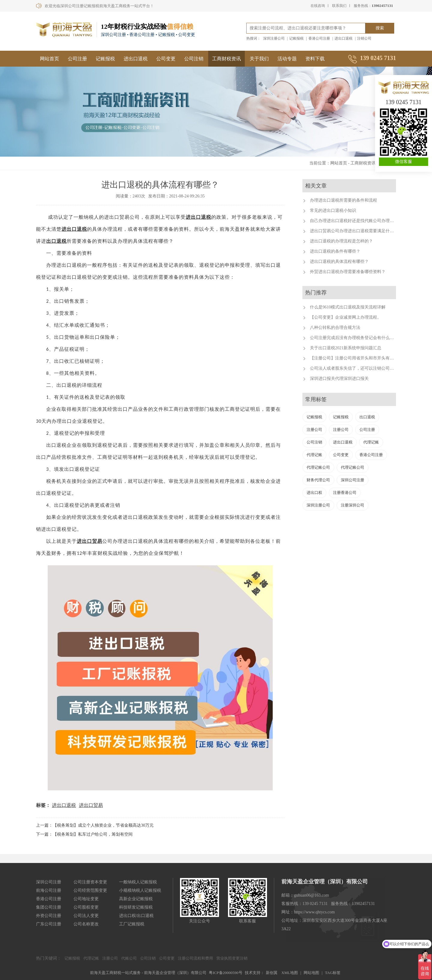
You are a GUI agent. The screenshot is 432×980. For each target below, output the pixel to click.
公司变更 (166, 59)
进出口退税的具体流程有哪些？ (339, 262)
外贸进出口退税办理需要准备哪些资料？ (348, 272)
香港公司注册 (319, 38)
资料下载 (315, 59)
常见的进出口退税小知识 (333, 210)
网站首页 (49, 59)
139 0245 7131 (403, 102)
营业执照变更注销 (232, 958)
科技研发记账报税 (136, 907)
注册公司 (314, 430)
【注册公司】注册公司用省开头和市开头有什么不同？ (360, 358)
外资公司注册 (49, 916)
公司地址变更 (86, 899)
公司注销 (194, 59)
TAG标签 (333, 973)
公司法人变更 (86, 916)
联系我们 (339, 6)
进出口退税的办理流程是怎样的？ (341, 241)
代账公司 (129, 958)
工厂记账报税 (132, 924)
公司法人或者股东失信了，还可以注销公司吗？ (354, 368)
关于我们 (259, 59)
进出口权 (314, 493)
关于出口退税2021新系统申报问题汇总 (346, 348)
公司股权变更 (86, 907)
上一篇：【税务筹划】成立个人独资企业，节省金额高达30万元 (95, 825)
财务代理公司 (318, 480)
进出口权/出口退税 (136, 916)
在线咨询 (318, 6)
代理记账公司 (318, 467)
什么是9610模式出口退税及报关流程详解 (348, 307)
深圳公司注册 (352, 480)
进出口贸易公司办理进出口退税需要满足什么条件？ (358, 231)
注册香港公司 (345, 493)
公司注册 (77, 59)
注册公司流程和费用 (195, 958)
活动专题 (287, 59)
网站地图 (311, 973)
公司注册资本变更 (90, 882)
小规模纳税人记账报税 (140, 890)
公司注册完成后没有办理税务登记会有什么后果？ (356, 338)
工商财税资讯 (226, 59)
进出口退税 (343, 38)
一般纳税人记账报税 (138, 882)
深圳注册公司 (274, 38)
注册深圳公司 (352, 505)
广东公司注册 (49, 924)
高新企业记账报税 (136, 899)
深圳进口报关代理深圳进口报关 (339, 379)
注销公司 (364, 38)
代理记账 (371, 442)
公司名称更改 (86, 924)
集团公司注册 (49, 907)
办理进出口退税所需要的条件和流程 (343, 200)
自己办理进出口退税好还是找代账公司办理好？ (354, 221)
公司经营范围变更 (90, 890)
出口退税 (201, 217)
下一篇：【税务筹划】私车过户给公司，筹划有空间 (84, 834)
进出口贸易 (91, 805)
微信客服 (403, 162)
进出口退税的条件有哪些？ (335, 251)
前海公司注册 (49, 890)
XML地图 (290, 973)
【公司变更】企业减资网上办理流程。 (346, 317)
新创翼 (272, 973)
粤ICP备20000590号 (225, 973)
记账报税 (296, 38)
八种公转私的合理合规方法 (335, 328)
